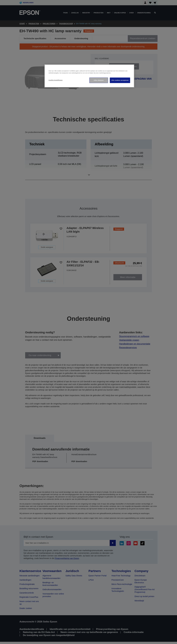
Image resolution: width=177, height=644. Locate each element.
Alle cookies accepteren (120, 80)
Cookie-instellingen (56, 80)
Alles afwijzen (99, 80)
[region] (89, 76)
